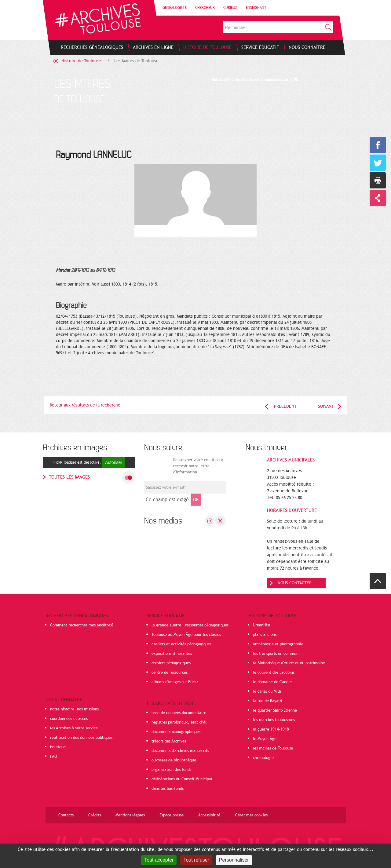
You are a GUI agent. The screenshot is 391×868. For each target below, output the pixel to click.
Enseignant (256, 8)
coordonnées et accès (69, 719)
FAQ (54, 757)
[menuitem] (92, 47)
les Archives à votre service (74, 728)
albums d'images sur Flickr (175, 682)
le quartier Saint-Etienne (275, 710)
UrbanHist (262, 625)
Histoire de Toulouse (81, 61)
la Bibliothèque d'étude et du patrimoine (289, 663)
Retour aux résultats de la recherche (85, 405)
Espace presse (172, 815)
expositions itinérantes (172, 654)
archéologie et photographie (278, 644)
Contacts (66, 815)
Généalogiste (175, 8)
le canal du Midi (267, 691)
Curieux (230, 8)
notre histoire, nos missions (74, 709)
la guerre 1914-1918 (271, 729)
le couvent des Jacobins (274, 673)
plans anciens (265, 635)
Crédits (95, 815)
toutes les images (69, 477)
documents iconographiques (176, 732)
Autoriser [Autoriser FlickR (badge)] (114, 462)
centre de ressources (170, 673)
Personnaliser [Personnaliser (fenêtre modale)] (234, 860)
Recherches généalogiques (77, 616)
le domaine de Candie (272, 682)
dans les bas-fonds (168, 789)
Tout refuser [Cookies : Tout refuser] (196, 860)
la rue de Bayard (267, 701)
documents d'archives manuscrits (180, 751)
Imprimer (378, 180)
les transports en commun (276, 654)
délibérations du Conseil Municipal (182, 779)
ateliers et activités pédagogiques (181, 644)
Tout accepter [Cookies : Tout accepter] (159, 860)
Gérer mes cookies (251, 815)
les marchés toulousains (274, 720)
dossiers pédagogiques (171, 663)
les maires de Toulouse (273, 748)
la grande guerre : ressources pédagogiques (190, 625)
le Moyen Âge (265, 739)
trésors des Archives (169, 741)
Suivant (326, 406)
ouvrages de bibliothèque (174, 760)
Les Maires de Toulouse (136, 61)
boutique (58, 747)
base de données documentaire (179, 713)
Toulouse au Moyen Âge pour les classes (186, 635)
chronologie (263, 758)
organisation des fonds (171, 770)
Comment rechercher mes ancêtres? (82, 625)
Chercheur (205, 8)
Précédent (285, 406)
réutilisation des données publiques (81, 738)
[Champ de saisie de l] (185, 487)
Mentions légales (130, 815)
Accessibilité (209, 815)
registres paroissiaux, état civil (179, 722)
